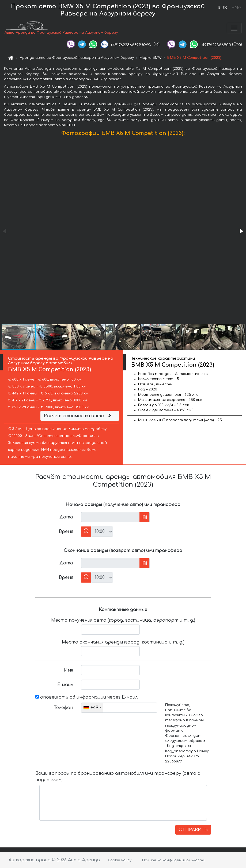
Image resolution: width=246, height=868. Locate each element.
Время (66, 532)
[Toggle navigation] (234, 28)
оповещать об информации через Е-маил (86, 697)
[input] (110, 517)
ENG (236, 8)
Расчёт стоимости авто (78, 416)
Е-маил (65, 685)
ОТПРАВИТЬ (193, 830)
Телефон (63, 708)
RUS (222, 8)
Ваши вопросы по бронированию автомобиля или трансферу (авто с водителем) (118, 777)
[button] (241, 231)
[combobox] (92, 708)
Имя (69, 670)
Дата (66, 517)
